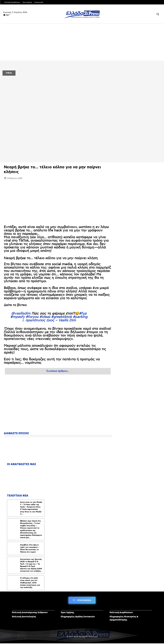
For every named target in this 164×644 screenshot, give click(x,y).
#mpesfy (18, 317)
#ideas (45, 317)
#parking (80, 317)
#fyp (83, 314)
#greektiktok (62, 317)
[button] (158, 14)
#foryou (32, 317)
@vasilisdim (21, 314)
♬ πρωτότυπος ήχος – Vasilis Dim (49, 320)
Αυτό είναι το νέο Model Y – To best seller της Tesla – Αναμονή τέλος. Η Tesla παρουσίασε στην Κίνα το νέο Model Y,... (31, 508)
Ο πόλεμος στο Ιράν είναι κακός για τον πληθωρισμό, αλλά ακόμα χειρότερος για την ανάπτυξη (30, 583)
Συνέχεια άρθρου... (58, 371)
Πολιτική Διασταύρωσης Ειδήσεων (30, 613)
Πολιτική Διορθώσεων (121, 613)
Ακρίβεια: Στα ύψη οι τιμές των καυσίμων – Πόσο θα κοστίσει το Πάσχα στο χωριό (30, 549)
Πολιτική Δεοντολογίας (24, 617)
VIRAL (9, 73)
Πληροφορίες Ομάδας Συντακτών (78, 617)
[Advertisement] (58, 200)
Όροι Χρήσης (67, 613)
